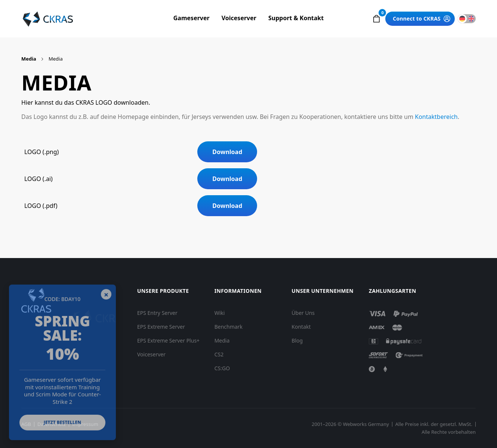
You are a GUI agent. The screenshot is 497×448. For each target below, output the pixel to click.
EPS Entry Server (157, 313)
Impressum (85, 424)
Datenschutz (52, 424)
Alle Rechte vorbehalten (449, 432)
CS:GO (222, 368)
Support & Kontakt (296, 18)
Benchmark (229, 327)
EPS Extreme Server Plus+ (168, 340)
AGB (26, 424)
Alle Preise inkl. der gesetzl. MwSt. (434, 424)
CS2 (219, 354)
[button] (376, 19)
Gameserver (192, 18)
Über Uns (303, 313)
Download (227, 152)
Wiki (220, 313)
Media (29, 59)
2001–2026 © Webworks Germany (350, 424)
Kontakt (301, 327)
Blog (297, 340)
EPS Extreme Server (161, 327)
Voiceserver (239, 18)
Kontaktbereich (436, 117)
